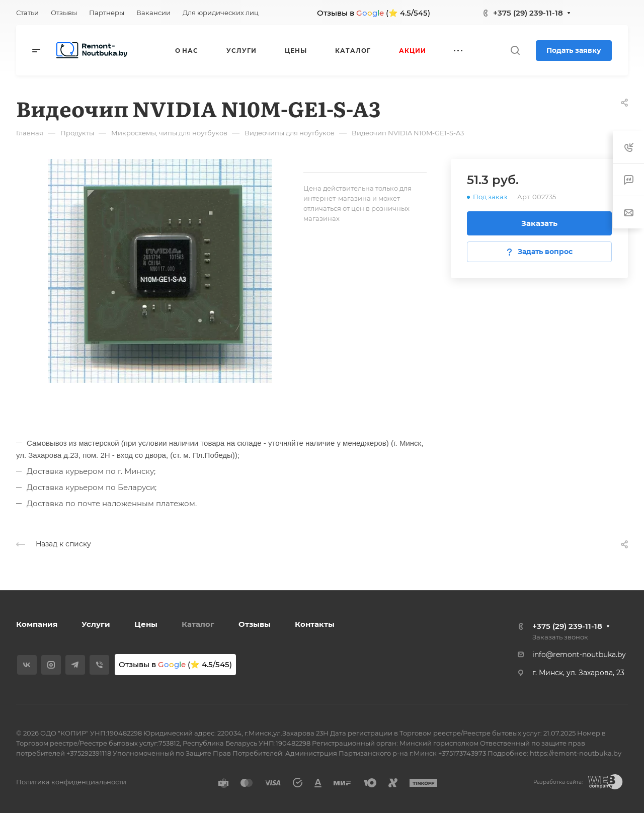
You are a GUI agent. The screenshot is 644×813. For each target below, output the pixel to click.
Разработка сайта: (558, 782)
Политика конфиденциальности (71, 782)
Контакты (315, 624)
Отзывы (255, 624)
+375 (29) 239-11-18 (528, 13)
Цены (146, 624)
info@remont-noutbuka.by (579, 655)
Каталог (198, 624)
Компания (37, 624)
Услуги (96, 624)
